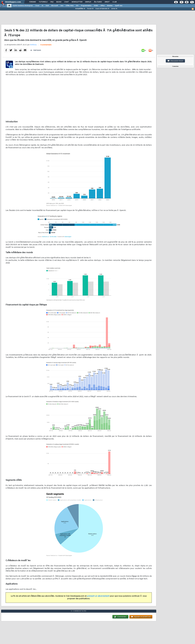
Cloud (37, 6)
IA (42, 6)
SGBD (96, 6)
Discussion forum (175, 61)
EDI (77, 6)
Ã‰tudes (98, 2)
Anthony (33, 45)
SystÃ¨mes (119, 6)
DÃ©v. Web (70, 6)
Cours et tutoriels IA (102, 9)
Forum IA (90, 9)
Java (62, 6)
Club (114, 2)
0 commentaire (46, 45)
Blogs (59, 2)
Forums (33, 2)
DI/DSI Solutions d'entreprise (23, 6)
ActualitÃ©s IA (80, 9)
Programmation (86, 6)
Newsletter (77, 2)
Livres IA (114, 9)
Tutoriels (43, 2)
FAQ (52, 2)
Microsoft (55, 6)
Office (103, 6)
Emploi (88, 2)
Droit (107, 2)
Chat (66, 2)
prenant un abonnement (98, 596)
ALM (47, 6)
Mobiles (110, 6)
